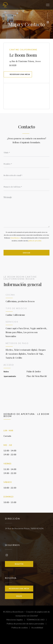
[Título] (26, 153)
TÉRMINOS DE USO (37, 620)
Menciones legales (16, 620)
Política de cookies (21, 628)
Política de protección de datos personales (27, 624)
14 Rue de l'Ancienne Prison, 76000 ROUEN (26, 63)
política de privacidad (35, 241)
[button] (48, 5)
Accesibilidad (37, 628)
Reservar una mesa (20, 74)
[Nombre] (26, 164)
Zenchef (34, 616)
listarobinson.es (15, 238)
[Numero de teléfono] (26, 187)
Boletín (19, 564)
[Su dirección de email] (26, 175)
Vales (19, 596)
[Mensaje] (26, 211)
